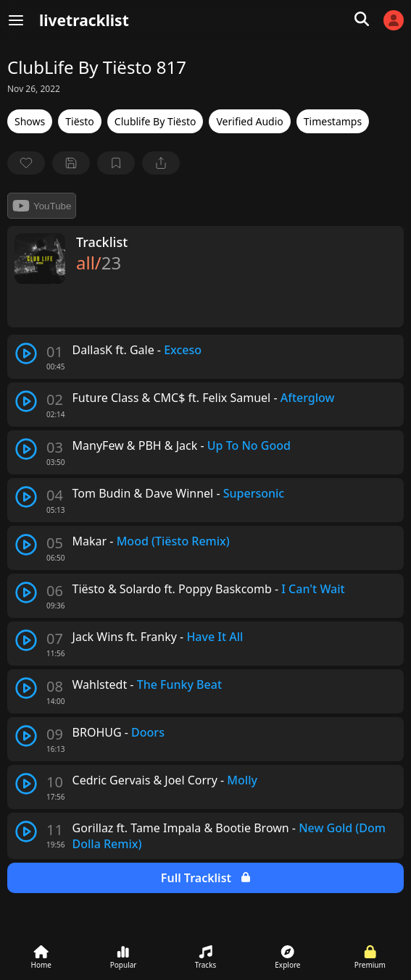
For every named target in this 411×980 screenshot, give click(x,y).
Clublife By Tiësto (155, 121)
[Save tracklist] (71, 163)
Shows (30, 121)
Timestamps (333, 121)
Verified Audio (249, 121)
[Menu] (16, 20)
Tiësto (80, 121)
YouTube (42, 206)
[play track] (26, 353)
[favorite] (26, 163)
